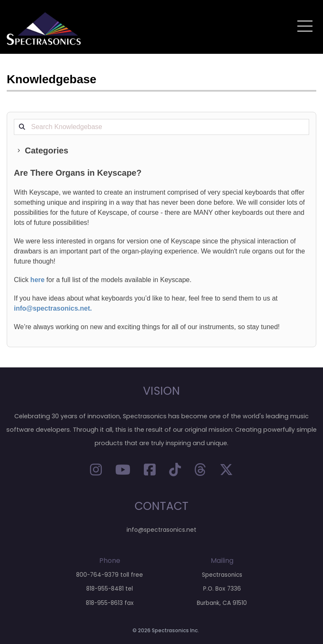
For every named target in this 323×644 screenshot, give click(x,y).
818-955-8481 (105, 589)
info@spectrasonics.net (52, 308)
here (37, 280)
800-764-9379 (97, 575)
